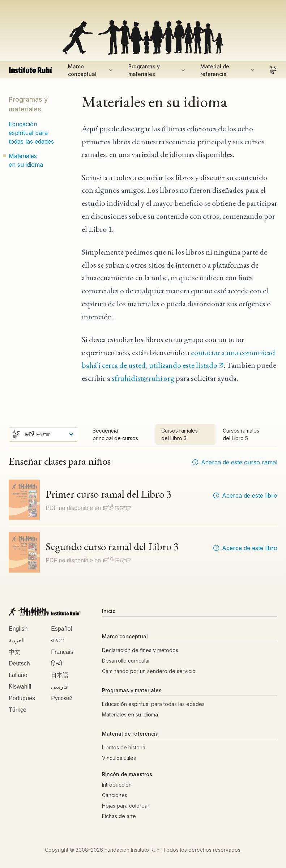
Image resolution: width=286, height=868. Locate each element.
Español (61, 629)
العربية (17, 640)
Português (22, 698)
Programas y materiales (157, 70)
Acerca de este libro (245, 495)
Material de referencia (228, 70)
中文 (14, 652)
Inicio (109, 611)
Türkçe (18, 710)
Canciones (115, 795)
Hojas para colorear (126, 806)
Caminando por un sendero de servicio (149, 671)
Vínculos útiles (119, 758)
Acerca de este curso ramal (234, 462)
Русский (62, 698)
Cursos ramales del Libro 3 (180, 434)
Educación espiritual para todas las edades (31, 133)
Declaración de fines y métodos (140, 650)
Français (62, 652)
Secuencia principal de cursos (115, 434)
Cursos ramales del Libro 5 (241, 434)
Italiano (18, 675)
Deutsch (19, 663)
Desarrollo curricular (126, 661)
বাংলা (58, 640)
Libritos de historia (124, 747)
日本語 (60, 675)
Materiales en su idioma (26, 160)
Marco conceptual (91, 70)
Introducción (117, 785)
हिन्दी (57, 663)
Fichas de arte (119, 816)
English (18, 629)
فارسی (59, 687)
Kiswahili (20, 687)
